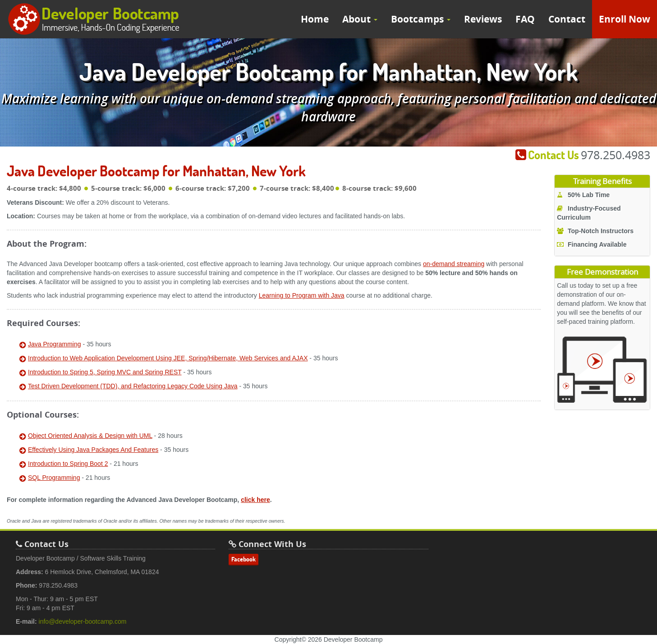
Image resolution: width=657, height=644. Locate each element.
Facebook (244, 559)
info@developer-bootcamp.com (83, 621)
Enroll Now (625, 19)
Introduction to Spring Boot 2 (68, 464)
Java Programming (55, 344)
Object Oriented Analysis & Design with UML (90, 436)
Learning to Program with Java (302, 295)
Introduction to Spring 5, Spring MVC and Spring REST (105, 372)
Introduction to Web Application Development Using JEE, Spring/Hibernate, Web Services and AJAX (168, 358)
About (360, 19)
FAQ (525, 19)
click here (255, 500)
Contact (567, 19)
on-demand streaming (454, 264)
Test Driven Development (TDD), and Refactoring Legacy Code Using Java (133, 386)
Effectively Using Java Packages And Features (93, 450)
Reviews (483, 19)
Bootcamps (421, 19)
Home (315, 19)
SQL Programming (54, 478)
